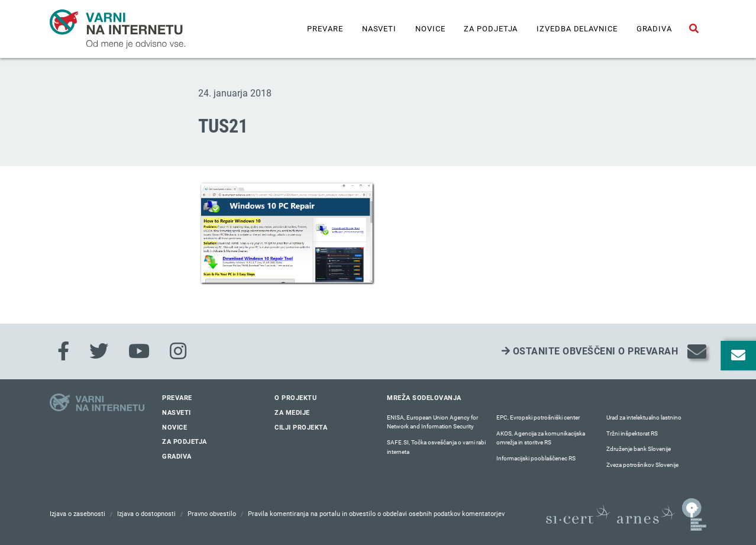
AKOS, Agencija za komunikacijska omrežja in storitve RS (541, 438)
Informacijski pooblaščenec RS (536, 458)
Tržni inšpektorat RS (632, 433)
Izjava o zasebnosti (77, 514)
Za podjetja (491, 29)
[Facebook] (63, 351)
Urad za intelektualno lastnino (644, 417)
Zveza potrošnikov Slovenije (642, 465)
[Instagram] (178, 351)
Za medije (292, 413)
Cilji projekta (301, 428)
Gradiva (654, 29)
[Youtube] (139, 351)
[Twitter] (99, 351)
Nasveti (379, 29)
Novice (430, 29)
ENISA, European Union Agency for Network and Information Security (432, 422)
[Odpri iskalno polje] (694, 29)
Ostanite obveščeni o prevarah (590, 351)
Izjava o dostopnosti (146, 514)
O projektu (295, 398)
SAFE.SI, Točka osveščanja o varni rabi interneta (436, 447)
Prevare (325, 29)
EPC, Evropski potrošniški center (538, 417)
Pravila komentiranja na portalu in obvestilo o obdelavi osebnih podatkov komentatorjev (376, 514)
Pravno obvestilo (212, 514)
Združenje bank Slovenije (639, 449)
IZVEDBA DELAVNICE (577, 29)
